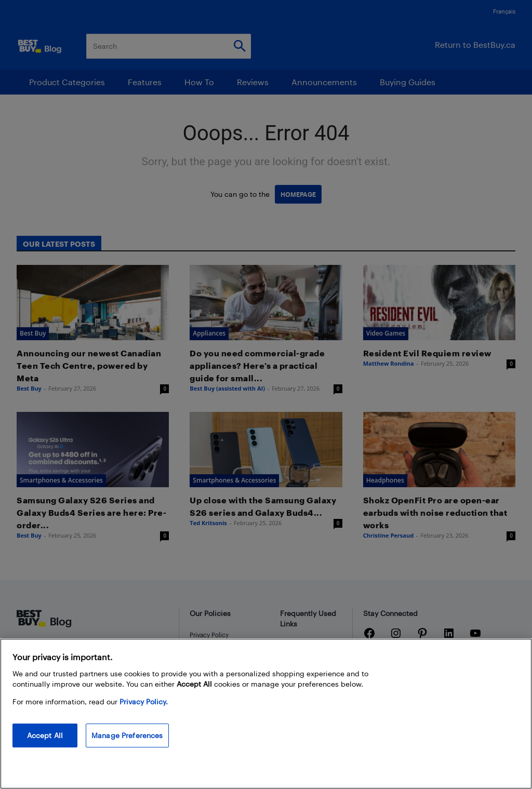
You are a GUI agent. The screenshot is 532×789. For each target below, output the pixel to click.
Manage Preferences (127, 735)
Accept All (45, 735)
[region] (266, 714)
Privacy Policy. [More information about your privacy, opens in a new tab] (144, 701)
